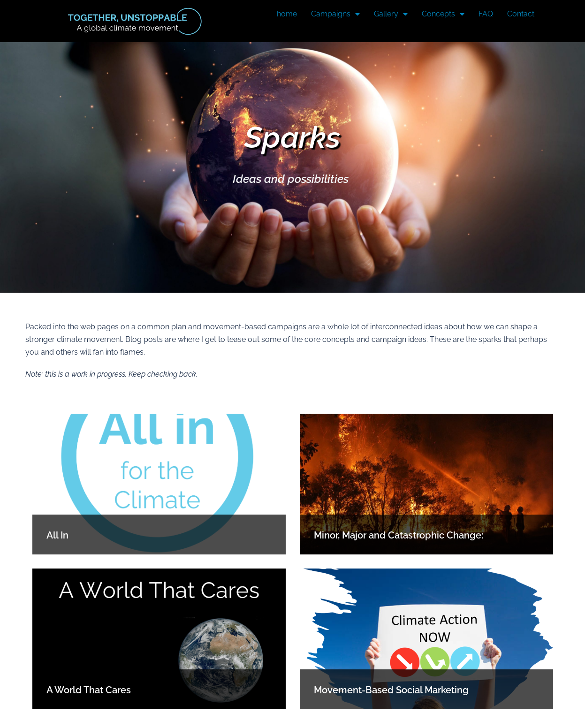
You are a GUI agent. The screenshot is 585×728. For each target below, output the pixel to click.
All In (57, 535)
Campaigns (335, 14)
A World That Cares (89, 690)
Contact (521, 14)
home (287, 14)
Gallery (391, 14)
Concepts (443, 14)
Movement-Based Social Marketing (391, 690)
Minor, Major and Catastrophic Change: (399, 535)
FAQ (486, 14)
